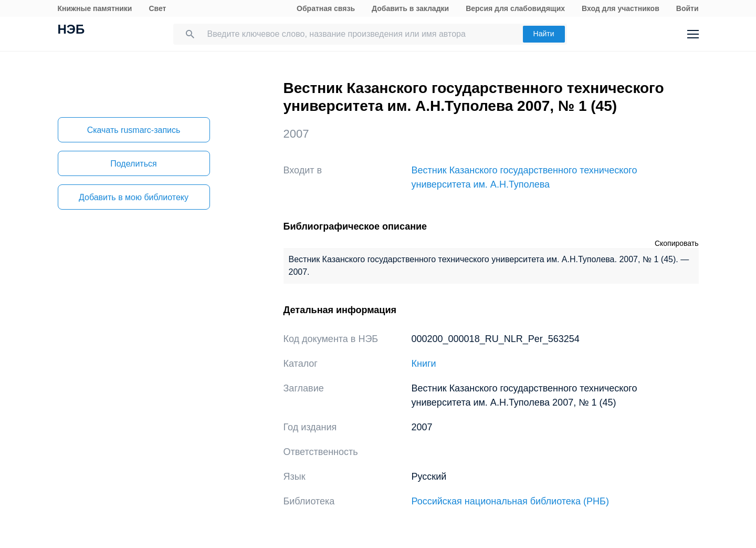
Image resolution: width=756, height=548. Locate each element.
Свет (157, 8)
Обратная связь (326, 8)
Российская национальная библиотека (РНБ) (510, 501)
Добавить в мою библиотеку (134, 197)
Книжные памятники (95, 8)
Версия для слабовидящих (515, 8)
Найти (544, 34)
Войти (687, 8)
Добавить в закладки (410, 8)
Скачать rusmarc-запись (134, 130)
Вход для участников (621, 8)
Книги (424, 364)
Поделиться (133, 164)
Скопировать (677, 243)
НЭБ (71, 30)
